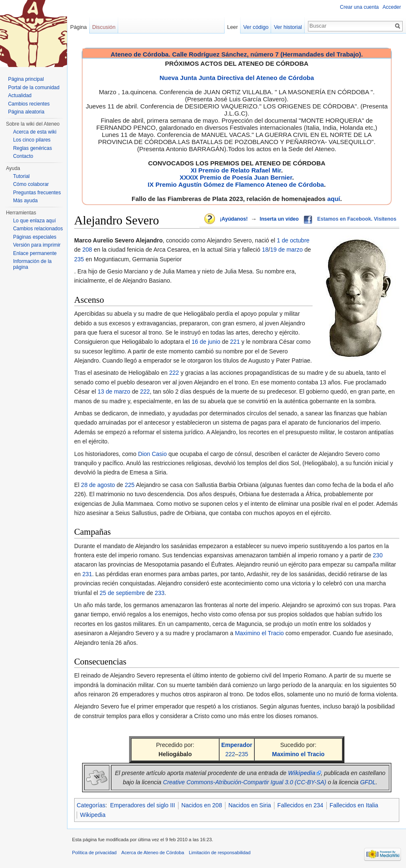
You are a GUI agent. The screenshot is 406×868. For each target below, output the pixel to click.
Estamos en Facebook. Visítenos (357, 219)
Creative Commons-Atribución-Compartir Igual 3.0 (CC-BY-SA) (245, 782)
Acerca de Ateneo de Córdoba (153, 853)
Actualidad (20, 95)
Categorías (91, 805)
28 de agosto (98, 485)
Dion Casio (153, 454)
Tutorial (21, 176)
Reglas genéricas (32, 148)
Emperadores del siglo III (143, 805)
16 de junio (206, 342)
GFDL (368, 782)
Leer (233, 27)
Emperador (237, 745)
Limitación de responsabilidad (220, 853)
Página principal (26, 79)
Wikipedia (93, 815)
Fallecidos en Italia (354, 805)
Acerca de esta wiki (35, 132)
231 (87, 574)
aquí (334, 199)
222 (174, 373)
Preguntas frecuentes (37, 193)
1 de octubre (293, 240)
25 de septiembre (122, 593)
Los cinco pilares (32, 140)
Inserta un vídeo (279, 219)
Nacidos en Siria (250, 805)
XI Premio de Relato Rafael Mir (236, 170)
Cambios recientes (29, 104)
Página (78, 27)
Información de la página (32, 264)
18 (265, 250)
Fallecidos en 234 (300, 805)
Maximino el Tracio (260, 633)
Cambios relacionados (38, 229)
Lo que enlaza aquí (34, 221)
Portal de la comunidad (34, 88)
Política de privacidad (94, 853)
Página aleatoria (26, 112)
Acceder (392, 7)
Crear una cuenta (359, 7)
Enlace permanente (35, 253)
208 (87, 250)
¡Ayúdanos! (234, 219)
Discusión (104, 27)
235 (79, 259)
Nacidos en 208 (202, 805)
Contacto (23, 156)
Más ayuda (25, 201)
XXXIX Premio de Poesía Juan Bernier (236, 177)
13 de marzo (114, 392)
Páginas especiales (35, 237)
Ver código (256, 27)
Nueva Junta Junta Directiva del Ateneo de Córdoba (237, 78)
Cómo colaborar (31, 184)
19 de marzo (287, 250)
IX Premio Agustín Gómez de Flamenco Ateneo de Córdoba (236, 184)
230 (378, 555)
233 (159, 593)
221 (235, 342)
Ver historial (288, 27)
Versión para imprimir (37, 245)
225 (130, 485)
